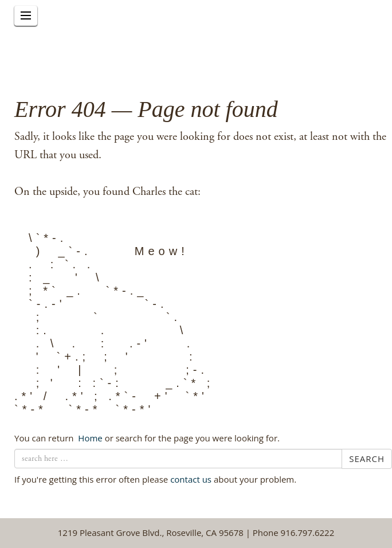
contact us (191, 479)
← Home (89, 438)
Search (367, 459)
